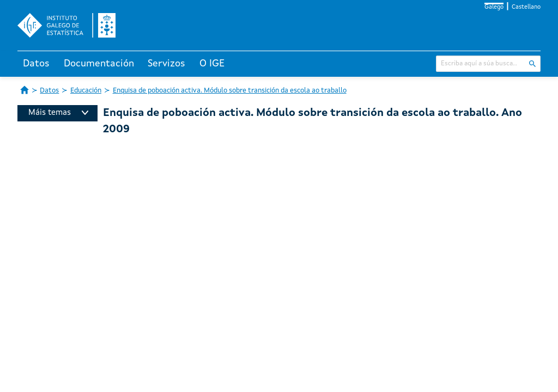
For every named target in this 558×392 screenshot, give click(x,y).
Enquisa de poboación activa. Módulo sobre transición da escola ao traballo (230, 91)
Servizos (166, 64)
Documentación (99, 64)
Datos (36, 64)
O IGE (212, 64)
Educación (86, 91)
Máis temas (58, 113)
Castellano (526, 7)
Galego (494, 7)
